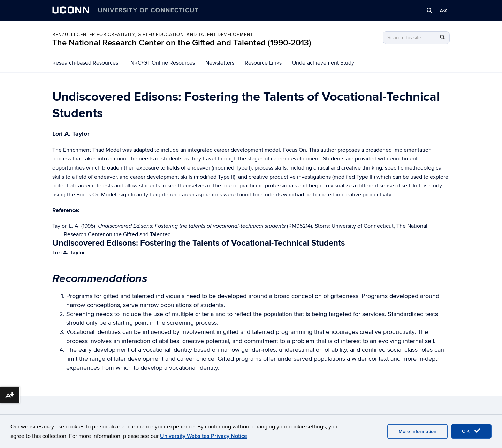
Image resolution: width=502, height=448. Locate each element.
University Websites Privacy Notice (204, 436)
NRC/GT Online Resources (163, 63)
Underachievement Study (323, 63)
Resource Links (263, 63)
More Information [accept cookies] (417, 431)
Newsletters (220, 63)
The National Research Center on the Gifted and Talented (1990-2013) (182, 43)
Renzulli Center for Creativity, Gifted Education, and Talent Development (153, 35)
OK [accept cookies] (471, 431)
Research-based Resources (85, 63)
